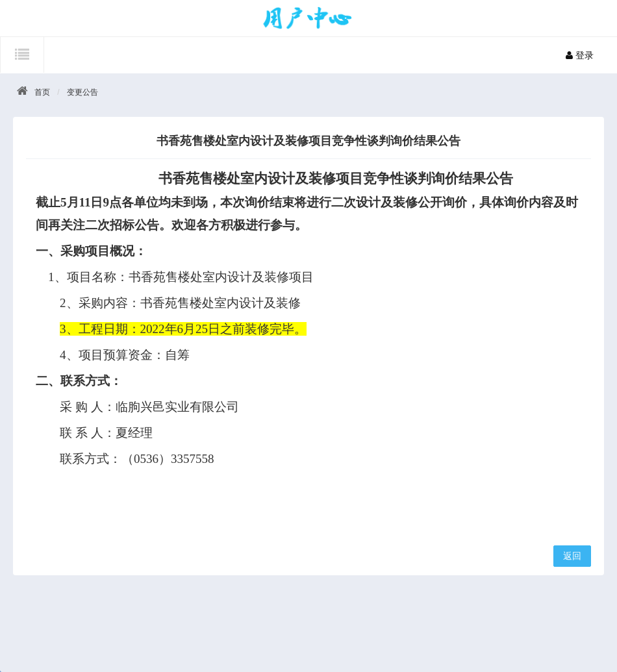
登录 (580, 55)
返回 (572, 556)
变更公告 (82, 92)
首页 (42, 92)
